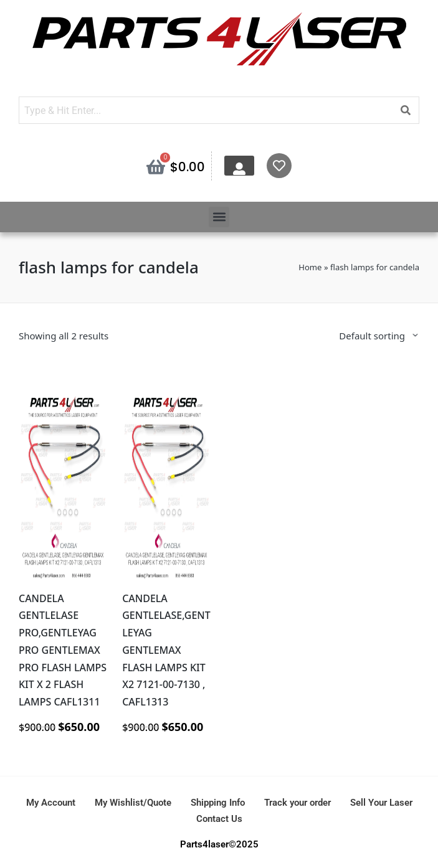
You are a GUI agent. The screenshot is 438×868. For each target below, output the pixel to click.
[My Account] (239, 169)
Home (310, 267)
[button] (219, 217)
